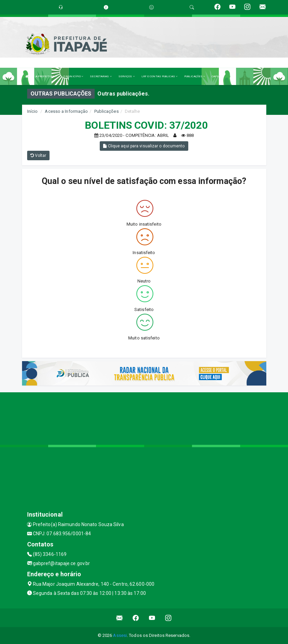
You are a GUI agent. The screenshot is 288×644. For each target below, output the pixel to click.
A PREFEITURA (46, 76)
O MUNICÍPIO (73, 76)
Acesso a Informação (66, 111)
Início (33, 111)
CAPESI (217, 76)
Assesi (120, 635)
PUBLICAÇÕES (195, 76)
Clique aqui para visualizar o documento (144, 146)
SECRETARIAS (101, 76)
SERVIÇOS (127, 76)
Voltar (39, 155)
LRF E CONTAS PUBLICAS (159, 76)
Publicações (107, 111)
